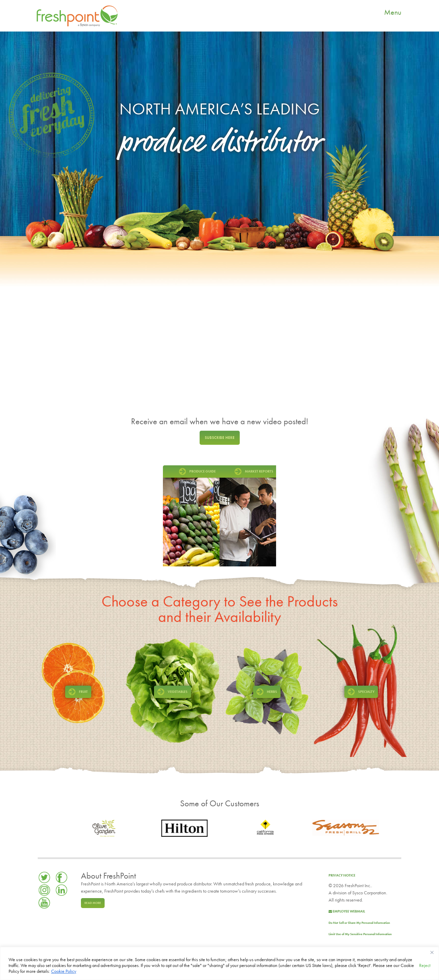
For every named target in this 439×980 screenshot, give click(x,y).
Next (269, 516)
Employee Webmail (347, 911)
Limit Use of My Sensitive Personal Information (360, 934)
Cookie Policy (64, 971)
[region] (219, 963)
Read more (93, 903)
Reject (425, 965)
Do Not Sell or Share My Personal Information (359, 923)
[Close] (432, 953)
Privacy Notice (342, 875)
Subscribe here (220, 438)
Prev (170, 516)
